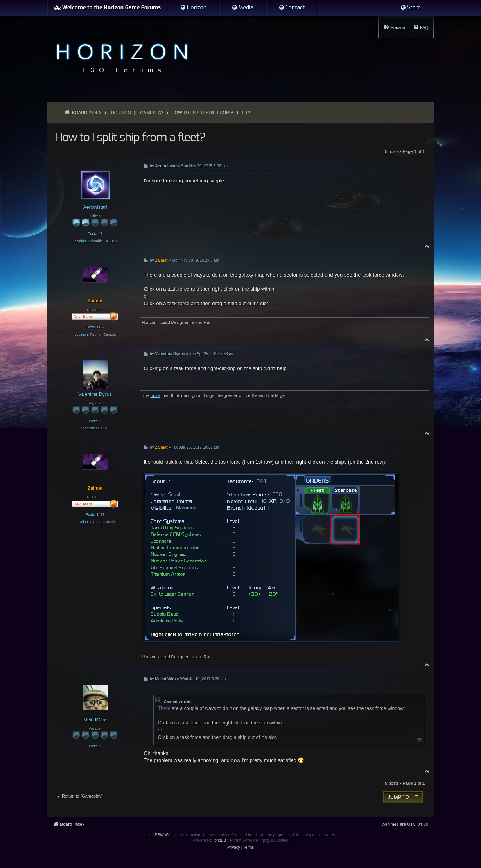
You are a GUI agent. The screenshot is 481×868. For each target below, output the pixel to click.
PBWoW (162, 835)
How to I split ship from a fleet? (211, 113)
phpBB (220, 840)
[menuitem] (193, 8)
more (155, 395)
